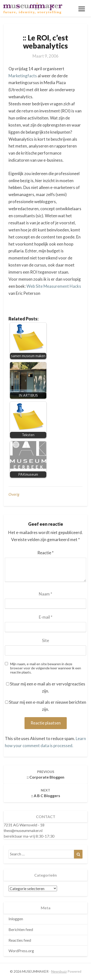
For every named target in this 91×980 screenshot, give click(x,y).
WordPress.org (21, 951)
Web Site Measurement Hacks (54, 286)
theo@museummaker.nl (23, 830)
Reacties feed (20, 940)
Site (45, 640)
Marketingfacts (23, 76)
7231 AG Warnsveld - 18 (24, 825)
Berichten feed (21, 929)
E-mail (46, 617)
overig (14, 494)
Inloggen (16, 919)
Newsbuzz (59, 971)
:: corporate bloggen (45, 774)
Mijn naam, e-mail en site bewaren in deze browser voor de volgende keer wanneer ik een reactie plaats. (46, 668)
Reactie (45, 553)
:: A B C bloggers (46, 793)
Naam (45, 594)
